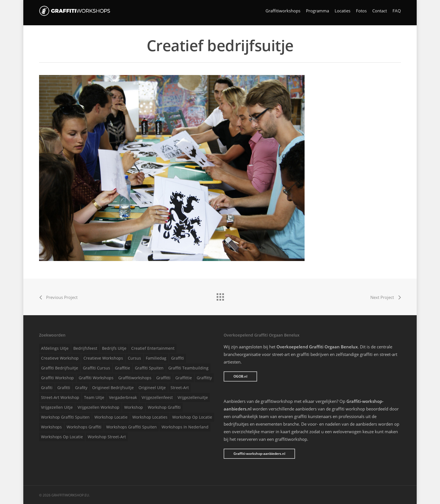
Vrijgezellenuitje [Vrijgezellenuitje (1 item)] (193, 397)
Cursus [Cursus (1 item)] (134, 358)
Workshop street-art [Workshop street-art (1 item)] (107, 437)
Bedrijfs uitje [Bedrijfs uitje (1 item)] (114, 348)
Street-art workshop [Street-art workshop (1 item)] (60, 397)
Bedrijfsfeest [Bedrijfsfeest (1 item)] (85, 348)
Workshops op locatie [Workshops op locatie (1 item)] (62, 437)
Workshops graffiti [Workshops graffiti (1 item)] (84, 427)
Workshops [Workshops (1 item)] (51, 427)
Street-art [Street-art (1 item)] (180, 388)
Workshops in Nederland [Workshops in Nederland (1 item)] (185, 427)
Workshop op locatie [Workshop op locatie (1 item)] (192, 417)
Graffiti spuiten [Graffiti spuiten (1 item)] (149, 368)
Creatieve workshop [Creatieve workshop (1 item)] (60, 358)
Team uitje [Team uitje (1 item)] (94, 397)
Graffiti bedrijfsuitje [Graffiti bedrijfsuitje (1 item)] (60, 368)
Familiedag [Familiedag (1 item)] (156, 358)
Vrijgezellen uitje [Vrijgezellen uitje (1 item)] (57, 407)
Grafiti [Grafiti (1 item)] (47, 388)
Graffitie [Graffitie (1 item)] (123, 368)
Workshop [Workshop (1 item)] (134, 407)
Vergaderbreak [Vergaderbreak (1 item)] (123, 397)
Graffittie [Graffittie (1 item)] (184, 378)
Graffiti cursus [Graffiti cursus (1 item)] (97, 368)
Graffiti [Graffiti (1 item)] (178, 358)
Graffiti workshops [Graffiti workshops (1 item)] (96, 378)
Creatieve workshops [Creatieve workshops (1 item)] (103, 358)
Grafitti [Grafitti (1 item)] (64, 388)
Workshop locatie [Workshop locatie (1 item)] (111, 417)
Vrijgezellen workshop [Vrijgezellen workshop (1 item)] (98, 407)
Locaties (343, 13)
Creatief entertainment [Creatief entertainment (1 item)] (153, 348)
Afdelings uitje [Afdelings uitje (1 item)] (55, 348)
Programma (317, 13)
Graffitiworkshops (283, 13)
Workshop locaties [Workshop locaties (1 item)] (150, 417)
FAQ (397, 13)
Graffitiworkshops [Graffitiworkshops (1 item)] (135, 378)
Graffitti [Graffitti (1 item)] (163, 378)
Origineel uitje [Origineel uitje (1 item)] (152, 388)
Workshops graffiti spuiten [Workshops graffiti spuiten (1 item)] (131, 427)
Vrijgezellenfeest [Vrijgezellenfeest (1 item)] (157, 397)
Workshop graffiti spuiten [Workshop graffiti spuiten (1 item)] (65, 417)
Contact (380, 13)
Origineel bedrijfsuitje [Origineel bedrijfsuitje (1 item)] (113, 388)
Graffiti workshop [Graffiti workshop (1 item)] (57, 378)
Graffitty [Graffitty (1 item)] (204, 378)
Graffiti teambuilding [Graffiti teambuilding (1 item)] (188, 368)
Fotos (361, 13)
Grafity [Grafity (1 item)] (81, 388)
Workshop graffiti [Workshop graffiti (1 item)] (164, 407)
